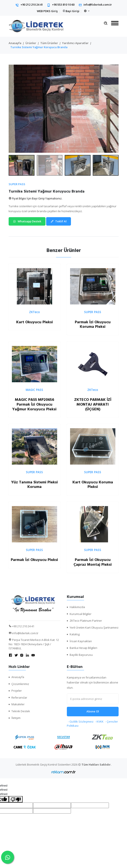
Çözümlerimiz (20, 684)
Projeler (17, 691)
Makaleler (18, 704)
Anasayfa (15, 43)
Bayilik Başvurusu (81, 655)
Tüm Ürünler (49, 43)
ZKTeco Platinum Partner (86, 621)
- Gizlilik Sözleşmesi (81, 721)
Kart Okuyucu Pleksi (34, 322)
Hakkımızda (77, 607)
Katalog (75, 634)
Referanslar (19, 698)
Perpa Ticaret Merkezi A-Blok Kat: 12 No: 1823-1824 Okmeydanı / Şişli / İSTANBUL (34, 644)
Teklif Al (59, 221)
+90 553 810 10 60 (63, 5)
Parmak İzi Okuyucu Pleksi (34, 560)
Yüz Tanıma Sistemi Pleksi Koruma (34, 485)
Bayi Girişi (72, 11)
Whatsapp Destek (27, 221)
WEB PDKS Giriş (47, 11)
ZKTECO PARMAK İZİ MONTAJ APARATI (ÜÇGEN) (93, 404)
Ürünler (31, 43)
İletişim (16, 718)
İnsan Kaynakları (81, 641)
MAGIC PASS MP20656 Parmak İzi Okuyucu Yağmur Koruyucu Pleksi (34, 404)
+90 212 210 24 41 (32, 5)
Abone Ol (93, 711)
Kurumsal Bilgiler (81, 614)
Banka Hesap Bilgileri (83, 648)
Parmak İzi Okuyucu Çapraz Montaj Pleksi (93, 562)
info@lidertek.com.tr (98, 5)
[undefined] (16, 799)
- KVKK (99, 721)
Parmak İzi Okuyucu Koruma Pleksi (93, 324)
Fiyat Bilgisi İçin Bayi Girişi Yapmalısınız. (35, 198)
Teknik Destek (21, 711)
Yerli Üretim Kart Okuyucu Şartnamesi (94, 628)
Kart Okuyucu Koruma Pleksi (93, 485)
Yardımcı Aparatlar (75, 43)
